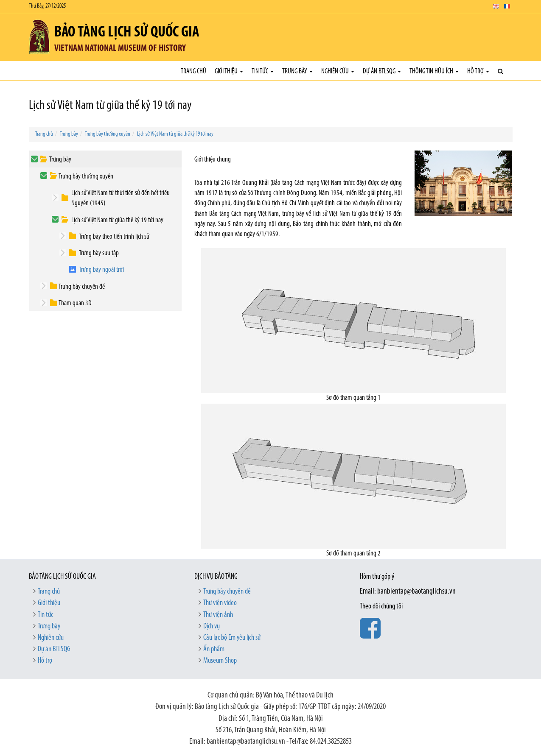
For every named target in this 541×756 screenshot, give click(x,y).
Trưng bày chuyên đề (82, 287)
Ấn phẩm (214, 649)
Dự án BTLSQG (382, 71)
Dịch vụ (212, 626)
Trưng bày (297, 71)
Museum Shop (220, 661)
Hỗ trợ (478, 71)
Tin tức (263, 71)
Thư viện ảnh (218, 615)
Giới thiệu (229, 71)
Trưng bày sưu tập (99, 253)
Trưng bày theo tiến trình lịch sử (114, 237)
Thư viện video (220, 603)
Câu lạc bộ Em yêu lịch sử (232, 638)
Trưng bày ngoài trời (101, 270)
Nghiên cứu (338, 71)
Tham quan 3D (75, 303)
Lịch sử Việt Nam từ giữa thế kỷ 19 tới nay (175, 134)
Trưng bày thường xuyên (108, 134)
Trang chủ (193, 71)
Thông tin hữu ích (434, 71)
